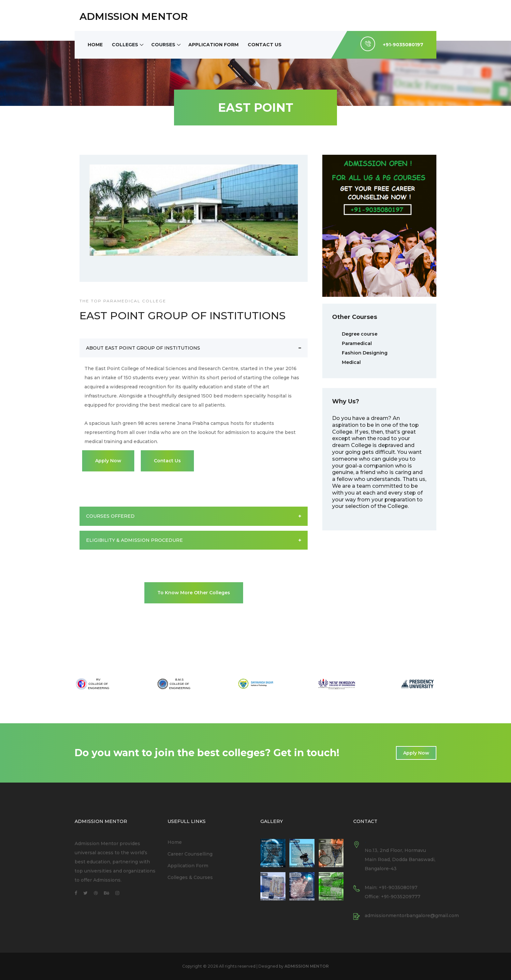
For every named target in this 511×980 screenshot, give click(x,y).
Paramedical (357, 343)
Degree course (360, 334)
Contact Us (265, 45)
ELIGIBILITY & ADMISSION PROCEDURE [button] (194, 540)
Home (95, 45)
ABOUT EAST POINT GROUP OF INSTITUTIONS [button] (194, 348)
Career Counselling (190, 854)
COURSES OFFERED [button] (194, 516)
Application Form (213, 45)
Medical (351, 362)
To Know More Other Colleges (194, 593)
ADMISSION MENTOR (134, 16)
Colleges (125, 45)
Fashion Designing (365, 353)
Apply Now (108, 461)
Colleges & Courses (190, 877)
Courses (163, 45)
